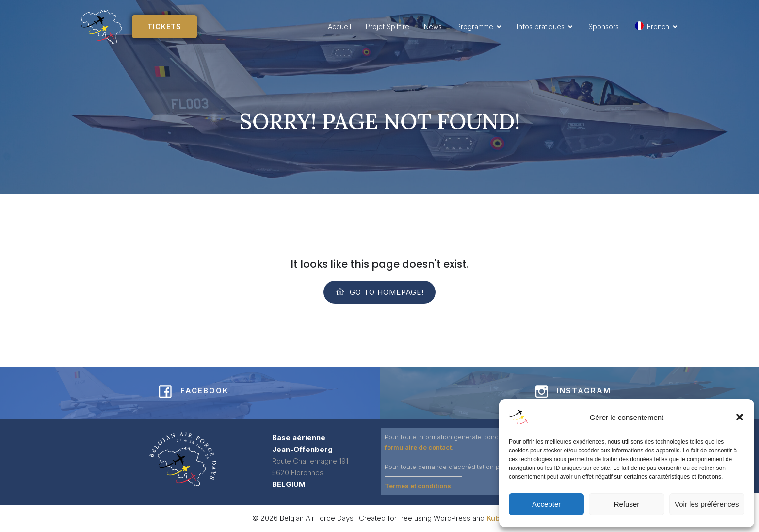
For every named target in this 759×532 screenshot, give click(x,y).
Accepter (546, 504)
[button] (740, 417)
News (433, 26)
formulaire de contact (418, 447)
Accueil (339, 26)
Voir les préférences (707, 504)
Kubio (497, 518)
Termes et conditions (418, 486)
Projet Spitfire (388, 26)
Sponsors (604, 26)
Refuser (627, 504)
